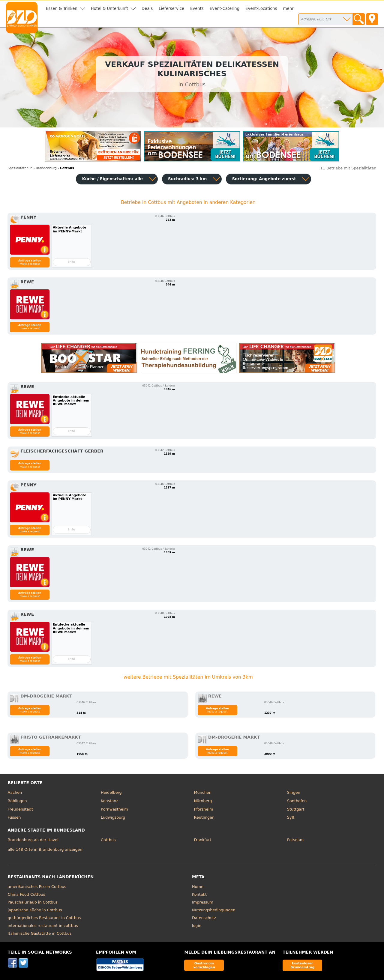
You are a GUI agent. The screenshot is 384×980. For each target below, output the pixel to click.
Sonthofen (297, 801)
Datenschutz (204, 918)
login (197, 926)
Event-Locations (261, 9)
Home (198, 887)
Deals (147, 9)
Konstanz (109, 801)
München (203, 792)
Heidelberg (111, 792)
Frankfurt (203, 840)
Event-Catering (225, 9)
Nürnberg (203, 801)
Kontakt (199, 894)
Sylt (291, 817)
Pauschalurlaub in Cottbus (33, 902)
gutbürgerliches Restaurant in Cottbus (44, 918)
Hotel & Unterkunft (109, 9)
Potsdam (295, 840)
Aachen (15, 792)
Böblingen (17, 801)
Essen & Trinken (62, 9)
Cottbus (108, 840)
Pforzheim (204, 809)
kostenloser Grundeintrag (302, 965)
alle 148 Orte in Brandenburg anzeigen (45, 849)
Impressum (203, 902)
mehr (288, 9)
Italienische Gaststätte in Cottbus (40, 933)
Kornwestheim (114, 809)
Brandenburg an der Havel (33, 840)
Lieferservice (171, 9)
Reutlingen (204, 817)
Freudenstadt (20, 809)
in (20, 168)
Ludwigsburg (113, 817)
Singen (294, 792)
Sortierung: (264, 179)
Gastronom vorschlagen (204, 965)
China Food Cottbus (27, 894)
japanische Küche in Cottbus (35, 910)
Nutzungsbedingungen (214, 910)
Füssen (14, 817)
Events (197, 9)
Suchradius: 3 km (187, 179)
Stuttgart (296, 809)
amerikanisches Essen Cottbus (37, 887)
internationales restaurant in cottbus (43, 926)
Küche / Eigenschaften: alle (112, 179)
